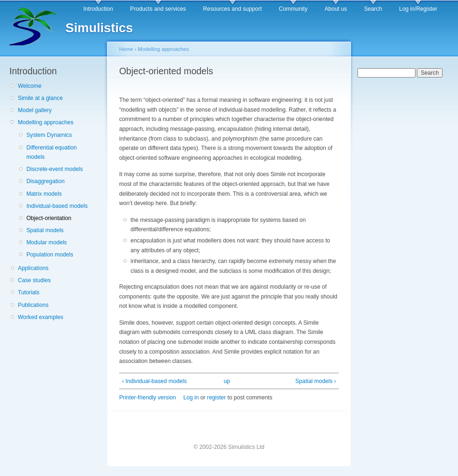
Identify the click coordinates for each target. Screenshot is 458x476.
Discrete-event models (54, 169)
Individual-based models (57, 206)
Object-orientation (49, 218)
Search (373, 9)
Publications (33, 305)
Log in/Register (418, 9)
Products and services (158, 9)
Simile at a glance (40, 98)
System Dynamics (49, 135)
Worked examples (40, 317)
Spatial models (45, 230)
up (227, 381)
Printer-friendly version (148, 398)
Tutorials (29, 292)
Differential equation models (51, 153)
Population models (50, 255)
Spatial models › (316, 381)
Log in (191, 398)
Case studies (34, 280)
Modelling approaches (46, 122)
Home (126, 49)
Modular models (46, 242)
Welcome (29, 86)
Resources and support (232, 9)
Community (293, 9)
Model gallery (35, 110)
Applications (33, 268)
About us (336, 9)
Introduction (98, 9)
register (217, 398)
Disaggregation (45, 181)
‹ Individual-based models (154, 381)
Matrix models (44, 194)
